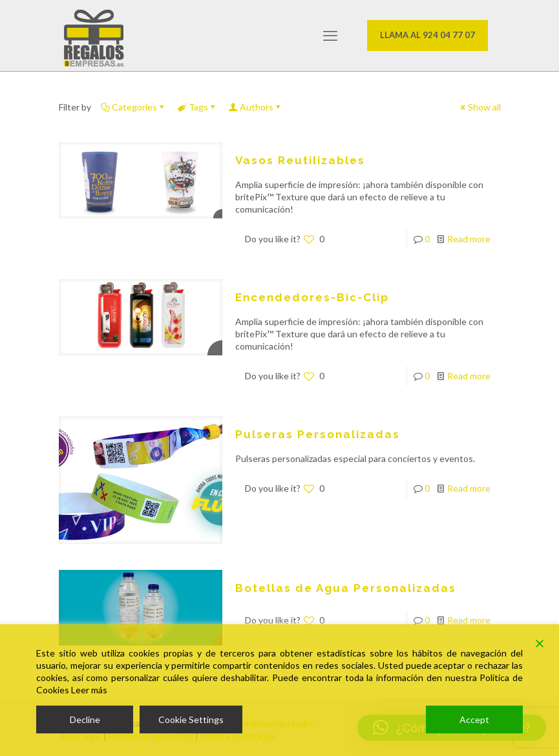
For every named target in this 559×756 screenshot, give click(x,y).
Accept (474, 719)
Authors (256, 107)
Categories (133, 107)
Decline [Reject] (85, 719)
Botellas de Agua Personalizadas (346, 588)
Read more (469, 239)
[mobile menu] (330, 36)
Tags (197, 107)
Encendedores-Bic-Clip (312, 297)
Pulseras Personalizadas (318, 434)
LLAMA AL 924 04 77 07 (427, 35)
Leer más (89, 690)
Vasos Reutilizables (300, 160)
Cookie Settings (191, 719)
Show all (480, 107)
